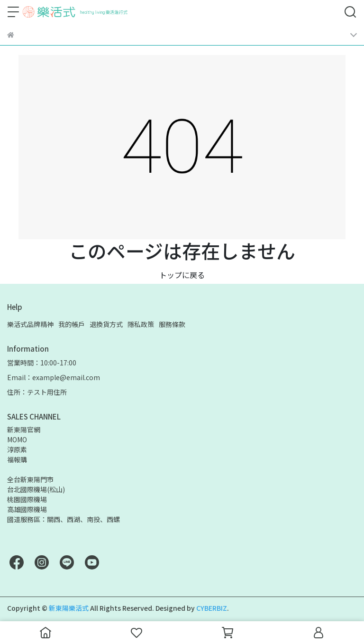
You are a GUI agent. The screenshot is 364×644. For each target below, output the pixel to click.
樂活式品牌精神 (30, 324)
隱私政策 (141, 324)
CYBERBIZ (212, 608)
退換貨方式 (106, 324)
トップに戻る (182, 275)
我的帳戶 (72, 324)
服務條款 (172, 324)
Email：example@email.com (54, 377)
